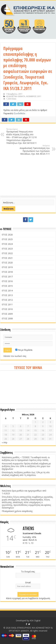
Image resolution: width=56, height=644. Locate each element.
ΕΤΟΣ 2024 (7, 244)
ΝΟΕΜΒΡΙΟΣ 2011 (34, 96)
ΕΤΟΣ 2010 (7, 309)
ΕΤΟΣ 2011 (7, 304)
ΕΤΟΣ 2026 (7, 235)
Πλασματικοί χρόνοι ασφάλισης (17, 511)
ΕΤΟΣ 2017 (7, 277)
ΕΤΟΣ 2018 (7, 272)
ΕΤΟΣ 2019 (7, 267)
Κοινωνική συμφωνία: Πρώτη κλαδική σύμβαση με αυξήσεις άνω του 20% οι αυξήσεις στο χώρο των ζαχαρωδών (26, 466)
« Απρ (5, 442)
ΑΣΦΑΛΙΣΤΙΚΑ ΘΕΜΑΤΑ (16, 96)
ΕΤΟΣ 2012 (7, 300)
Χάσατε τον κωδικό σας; (15, 356)
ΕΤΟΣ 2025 (7, 239)
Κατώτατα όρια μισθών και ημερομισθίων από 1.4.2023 (24, 492)
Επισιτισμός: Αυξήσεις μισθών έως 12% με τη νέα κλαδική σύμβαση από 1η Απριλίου (26, 474)
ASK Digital (35, 620)
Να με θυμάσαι (24, 350)
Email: (28, 582)
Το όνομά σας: (28, 572)
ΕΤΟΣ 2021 (7, 258)
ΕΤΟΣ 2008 (7, 318)
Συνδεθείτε (20, 113)
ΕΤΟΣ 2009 (7, 314)
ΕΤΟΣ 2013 (7, 295)
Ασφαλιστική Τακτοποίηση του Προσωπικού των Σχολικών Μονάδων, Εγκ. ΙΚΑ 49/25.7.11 (34, 150)
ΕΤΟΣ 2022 (7, 253)
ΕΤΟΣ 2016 (7, 281)
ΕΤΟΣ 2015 (7, 286)
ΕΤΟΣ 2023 (7, 249)
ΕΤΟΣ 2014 (7, 291)
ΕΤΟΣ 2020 (7, 263)
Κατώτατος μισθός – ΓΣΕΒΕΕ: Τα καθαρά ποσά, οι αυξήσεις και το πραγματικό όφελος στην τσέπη (26, 459)
